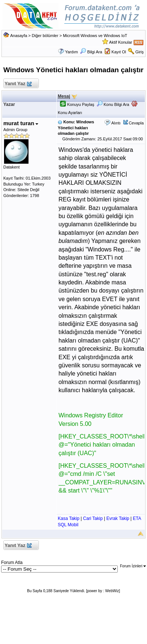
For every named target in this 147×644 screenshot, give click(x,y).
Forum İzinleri (133, 566)
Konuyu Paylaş (77, 104)
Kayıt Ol (119, 52)
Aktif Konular (121, 42)
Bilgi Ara (91, 52)
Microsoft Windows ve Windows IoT (95, 36)
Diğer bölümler (45, 36)
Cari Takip (93, 518)
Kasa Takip (69, 518)
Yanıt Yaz (18, 84)
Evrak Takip (118, 518)
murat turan (21, 123)
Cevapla (136, 123)
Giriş (139, 52)
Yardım (72, 52)
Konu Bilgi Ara (113, 104)
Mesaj (64, 96)
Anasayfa (19, 36)
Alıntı (116, 123)
